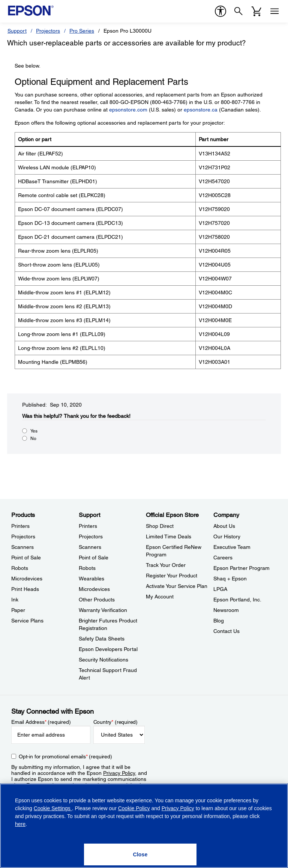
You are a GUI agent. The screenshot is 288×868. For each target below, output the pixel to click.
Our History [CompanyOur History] (227, 536)
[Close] (140, 854)
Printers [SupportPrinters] (88, 526)
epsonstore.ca (201, 110)
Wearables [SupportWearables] (91, 579)
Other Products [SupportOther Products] (97, 600)
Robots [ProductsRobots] (20, 568)
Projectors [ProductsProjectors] (23, 536)
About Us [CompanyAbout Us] (224, 526)
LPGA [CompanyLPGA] (220, 589)
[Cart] (256, 11)
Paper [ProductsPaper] (18, 610)
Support (17, 31)
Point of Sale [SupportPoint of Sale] (94, 558)
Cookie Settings (53, 808)
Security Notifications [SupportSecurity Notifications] (103, 660)
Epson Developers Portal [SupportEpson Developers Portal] (108, 649)
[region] (144, 826)
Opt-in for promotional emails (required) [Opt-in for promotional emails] (65, 756)
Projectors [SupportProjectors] (91, 536)
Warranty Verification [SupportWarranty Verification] (103, 610)
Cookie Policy (134, 808)
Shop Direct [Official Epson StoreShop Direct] (160, 526)
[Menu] (274, 11)
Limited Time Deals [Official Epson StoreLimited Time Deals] (169, 536)
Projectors (48, 31)
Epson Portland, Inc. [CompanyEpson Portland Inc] (237, 600)
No (33, 439)
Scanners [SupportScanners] (90, 547)
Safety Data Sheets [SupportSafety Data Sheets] (102, 639)
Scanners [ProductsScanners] (22, 547)
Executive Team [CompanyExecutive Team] (232, 547)
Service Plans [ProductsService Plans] (27, 621)
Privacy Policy (119, 773)
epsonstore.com (128, 110)
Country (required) (116, 722)
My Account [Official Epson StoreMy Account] (160, 597)
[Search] (238, 11)
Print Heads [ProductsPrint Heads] (25, 589)
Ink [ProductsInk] (15, 600)
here (20, 824)
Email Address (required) (41, 722)
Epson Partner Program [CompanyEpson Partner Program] (241, 568)
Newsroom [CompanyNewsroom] (226, 610)
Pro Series (82, 31)
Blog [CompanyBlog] (219, 621)
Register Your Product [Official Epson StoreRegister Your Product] (172, 576)
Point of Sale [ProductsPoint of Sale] (26, 558)
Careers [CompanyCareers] (223, 558)
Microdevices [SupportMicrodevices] (94, 589)
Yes (34, 431)
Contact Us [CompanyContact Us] (226, 631)
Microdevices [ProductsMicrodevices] (27, 579)
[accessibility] (220, 11)
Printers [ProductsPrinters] (20, 526)
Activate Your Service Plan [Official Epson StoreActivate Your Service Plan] (177, 586)
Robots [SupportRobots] (87, 568)
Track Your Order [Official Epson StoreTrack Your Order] (166, 565)
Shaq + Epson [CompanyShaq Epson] (230, 579)
